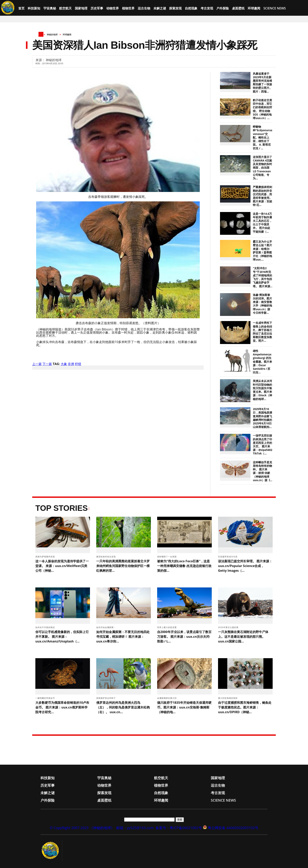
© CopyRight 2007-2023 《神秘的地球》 (82, 828)
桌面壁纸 (238, 8)
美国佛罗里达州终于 (106, 698)
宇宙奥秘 (50, 8)
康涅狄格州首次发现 (106, 557)
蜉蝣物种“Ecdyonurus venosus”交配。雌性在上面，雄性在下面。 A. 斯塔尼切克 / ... (263, 137)
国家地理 (81, 8)
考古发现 (207, 8)
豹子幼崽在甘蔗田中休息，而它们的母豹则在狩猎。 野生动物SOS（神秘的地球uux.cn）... (262, 109)
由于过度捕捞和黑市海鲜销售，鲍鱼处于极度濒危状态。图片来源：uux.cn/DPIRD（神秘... (245, 707)
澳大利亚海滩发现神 (228, 698)
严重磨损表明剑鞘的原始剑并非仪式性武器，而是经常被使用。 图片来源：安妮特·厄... (262, 196)
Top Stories (62, 508)
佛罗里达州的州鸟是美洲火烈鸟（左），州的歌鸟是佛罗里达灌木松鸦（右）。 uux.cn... (123, 707)
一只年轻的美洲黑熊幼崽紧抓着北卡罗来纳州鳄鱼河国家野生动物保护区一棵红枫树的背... (123, 566)
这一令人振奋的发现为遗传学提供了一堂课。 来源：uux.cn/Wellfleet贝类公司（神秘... (62, 566)
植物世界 (128, 8)
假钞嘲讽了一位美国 (167, 557)
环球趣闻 (254, 8)
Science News (275, 8)
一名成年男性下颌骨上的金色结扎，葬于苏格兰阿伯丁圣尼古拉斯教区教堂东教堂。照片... (262, 332)
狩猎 (78, 364)
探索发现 (175, 8)
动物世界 (113, 8)
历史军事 (97, 8)
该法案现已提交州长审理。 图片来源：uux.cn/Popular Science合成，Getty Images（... (245, 566)
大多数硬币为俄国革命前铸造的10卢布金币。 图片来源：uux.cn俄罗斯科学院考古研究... (62, 707)
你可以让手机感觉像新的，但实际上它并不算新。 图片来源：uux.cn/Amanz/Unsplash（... (62, 637)
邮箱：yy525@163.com (135, 828)
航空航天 (65, 8)
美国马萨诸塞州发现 (45, 557)
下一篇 (47, 364)
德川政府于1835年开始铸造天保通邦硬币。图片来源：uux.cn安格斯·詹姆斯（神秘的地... (184, 707)
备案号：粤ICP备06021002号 (179, 828)
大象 (64, 364)
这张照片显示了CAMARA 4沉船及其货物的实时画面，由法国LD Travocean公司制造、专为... (262, 168)
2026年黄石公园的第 (229, 627)
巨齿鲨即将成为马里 (228, 557)
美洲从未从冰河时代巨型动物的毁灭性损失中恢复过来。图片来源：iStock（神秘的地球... (262, 390)
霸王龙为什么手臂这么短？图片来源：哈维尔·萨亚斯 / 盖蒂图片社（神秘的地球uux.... (262, 251)
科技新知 (34, 8)
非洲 (71, 364)
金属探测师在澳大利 (167, 698)
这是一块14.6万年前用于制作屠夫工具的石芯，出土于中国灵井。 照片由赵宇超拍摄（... (262, 223)
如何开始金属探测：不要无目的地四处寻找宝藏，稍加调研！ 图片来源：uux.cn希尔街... (123, 637)
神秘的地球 (52, 34)
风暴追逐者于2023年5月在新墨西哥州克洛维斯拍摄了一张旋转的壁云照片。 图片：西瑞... (262, 83)
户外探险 (223, 8)
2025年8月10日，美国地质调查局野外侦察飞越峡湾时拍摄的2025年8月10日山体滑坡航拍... (262, 418)
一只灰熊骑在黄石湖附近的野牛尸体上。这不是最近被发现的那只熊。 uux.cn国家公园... (243, 637)
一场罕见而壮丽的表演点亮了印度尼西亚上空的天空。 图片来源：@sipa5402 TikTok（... (263, 445)
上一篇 (37, 364)
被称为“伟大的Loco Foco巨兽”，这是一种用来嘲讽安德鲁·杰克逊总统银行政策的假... (184, 566)
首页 (21, 8)
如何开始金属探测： (106, 627)
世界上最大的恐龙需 (167, 627)
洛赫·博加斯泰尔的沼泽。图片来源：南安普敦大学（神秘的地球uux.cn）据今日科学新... (262, 304)
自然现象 (191, 8)
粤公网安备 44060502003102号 (233, 828)
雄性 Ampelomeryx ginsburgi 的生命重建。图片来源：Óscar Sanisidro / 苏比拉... (262, 362)
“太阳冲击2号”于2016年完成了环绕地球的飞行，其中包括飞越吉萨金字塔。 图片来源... (263, 277)
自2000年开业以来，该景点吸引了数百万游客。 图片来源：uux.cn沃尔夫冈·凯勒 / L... (184, 637)
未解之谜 (160, 8)
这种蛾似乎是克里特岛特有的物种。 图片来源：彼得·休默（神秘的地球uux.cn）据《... (263, 471)
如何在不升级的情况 (45, 627)
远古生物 (144, 8)
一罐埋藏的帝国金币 (45, 698)
